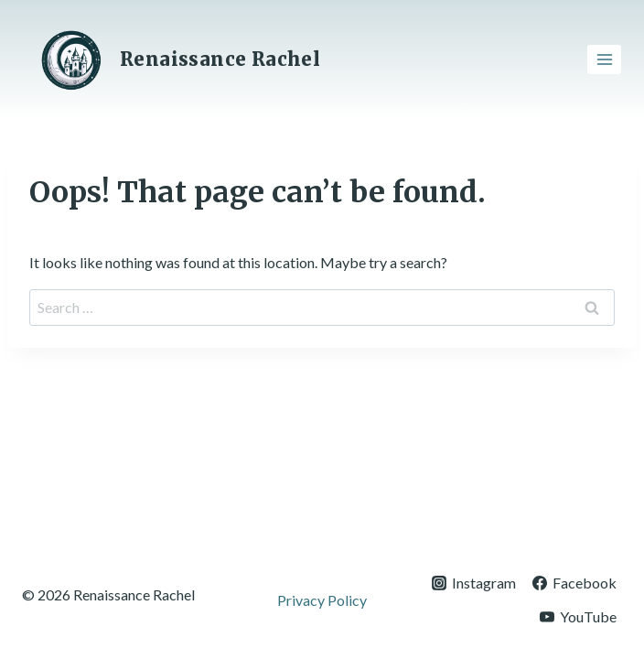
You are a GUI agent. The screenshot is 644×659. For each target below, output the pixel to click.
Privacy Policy (322, 600)
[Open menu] (604, 59)
